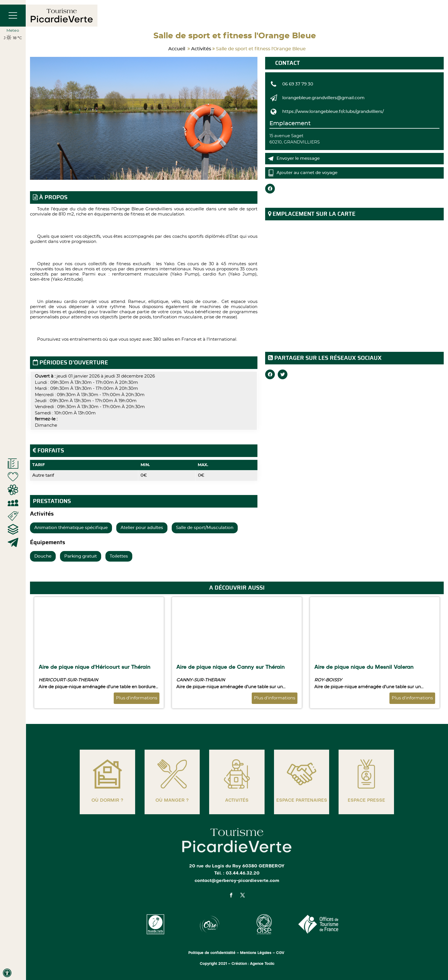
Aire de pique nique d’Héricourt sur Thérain (94, 667)
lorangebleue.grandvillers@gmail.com (323, 98)
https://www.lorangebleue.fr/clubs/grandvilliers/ (333, 112)
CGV (281, 953)
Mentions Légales (256, 953)
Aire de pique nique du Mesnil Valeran (364, 667)
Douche (43, 556)
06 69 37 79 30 (298, 84)
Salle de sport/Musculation (205, 528)
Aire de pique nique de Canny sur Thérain (230, 667)
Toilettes (119, 556)
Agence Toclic (262, 964)
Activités (201, 49)
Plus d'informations (137, 698)
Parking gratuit (81, 556)
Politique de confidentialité (212, 953)
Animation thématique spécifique (71, 528)
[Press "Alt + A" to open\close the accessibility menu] (7, 973)
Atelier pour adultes (142, 528)
